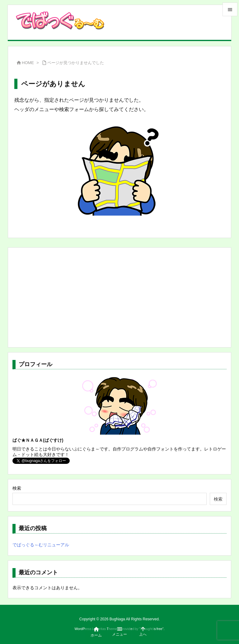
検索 (17, 488)
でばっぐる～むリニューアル (41, 545)
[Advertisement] (119, 297)
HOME (28, 63)
